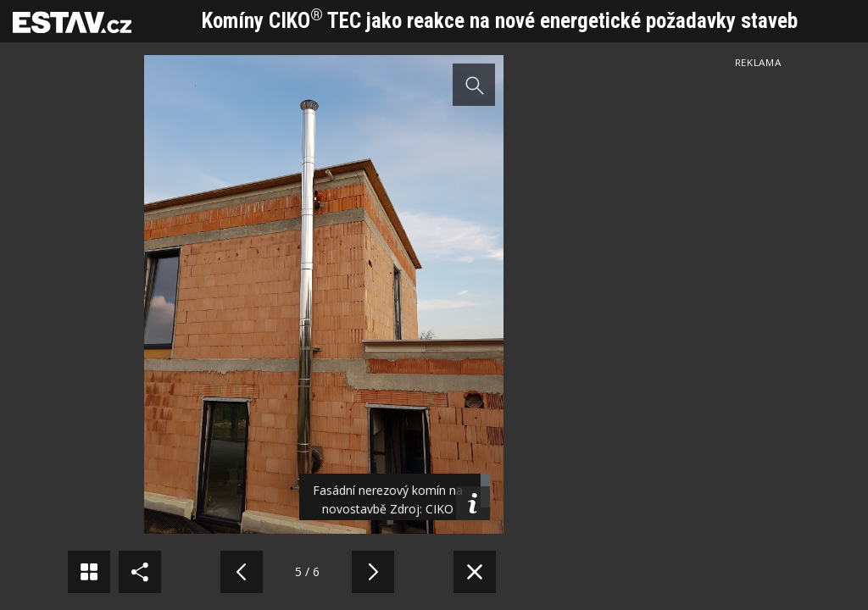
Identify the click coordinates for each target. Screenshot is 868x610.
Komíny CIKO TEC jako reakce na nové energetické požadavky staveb (500, 21)
